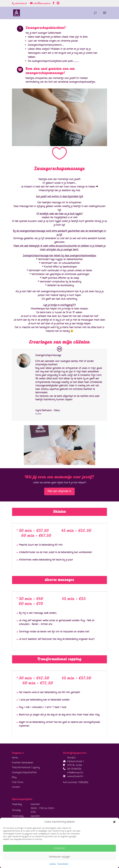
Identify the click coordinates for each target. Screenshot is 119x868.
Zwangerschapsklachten (24, 773)
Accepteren (59, 848)
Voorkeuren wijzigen (59, 857)
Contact (16, 787)
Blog (14, 777)
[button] (114, 822)
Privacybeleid (63, 864)
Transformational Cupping (26, 768)
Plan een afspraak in (59, 491)
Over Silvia (18, 782)
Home (15, 758)
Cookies (53, 864)
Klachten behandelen (23, 763)
